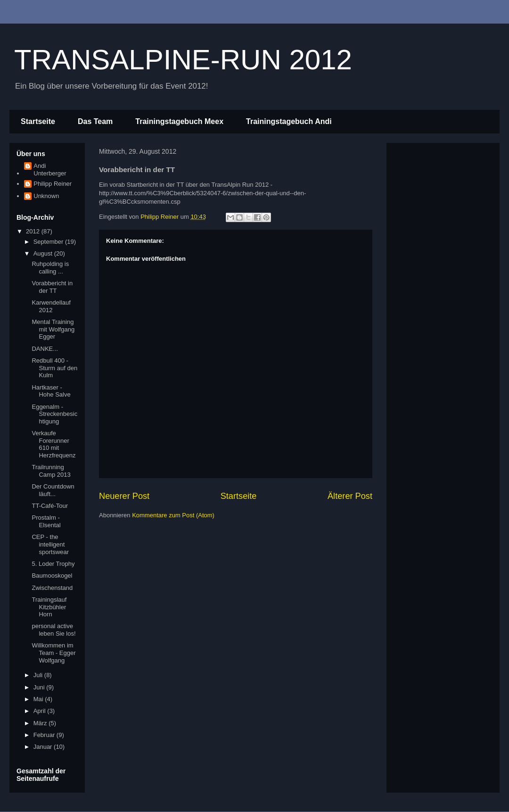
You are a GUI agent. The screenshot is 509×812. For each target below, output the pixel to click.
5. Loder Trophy (53, 564)
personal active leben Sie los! (53, 630)
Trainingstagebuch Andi (289, 121)
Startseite (38, 121)
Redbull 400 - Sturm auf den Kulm (54, 368)
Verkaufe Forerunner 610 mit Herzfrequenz (53, 444)
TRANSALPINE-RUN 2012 (183, 60)
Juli (39, 675)
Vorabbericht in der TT (52, 287)
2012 (34, 231)
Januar (44, 747)
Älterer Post (350, 496)
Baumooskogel (52, 576)
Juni (40, 687)
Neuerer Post (124, 496)
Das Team (95, 121)
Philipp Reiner (53, 184)
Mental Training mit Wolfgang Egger (53, 329)
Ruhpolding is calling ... (50, 268)
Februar (45, 735)
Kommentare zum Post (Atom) (173, 515)
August (44, 253)
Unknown (46, 196)
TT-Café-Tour (50, 506)
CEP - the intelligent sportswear (50, 544)
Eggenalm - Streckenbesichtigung (54, 414)
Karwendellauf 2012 (51, 306)
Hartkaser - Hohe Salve (51, 391)
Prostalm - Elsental (46, 521)
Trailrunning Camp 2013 (51, 471)
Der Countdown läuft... (53, 490)
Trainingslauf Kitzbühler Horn (49, 607)
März (41, 723)
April (41, 711)
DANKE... (45, 349)
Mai (39, 699)
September (49, 242)
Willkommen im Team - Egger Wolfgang (53, 653)
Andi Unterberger (50, 170)
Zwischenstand (52, 588)
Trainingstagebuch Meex (179, 121)
